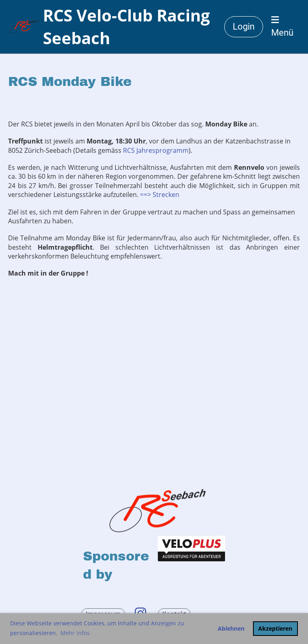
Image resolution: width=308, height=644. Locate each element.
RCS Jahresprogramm (156, 150)
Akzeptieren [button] (275, 628)
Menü (282, 27)
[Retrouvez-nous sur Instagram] (140, 613)
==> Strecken (160, 195)
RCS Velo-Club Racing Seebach (126, 27)
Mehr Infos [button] (75, 633)
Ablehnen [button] (231, 628)
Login (244, 27)
